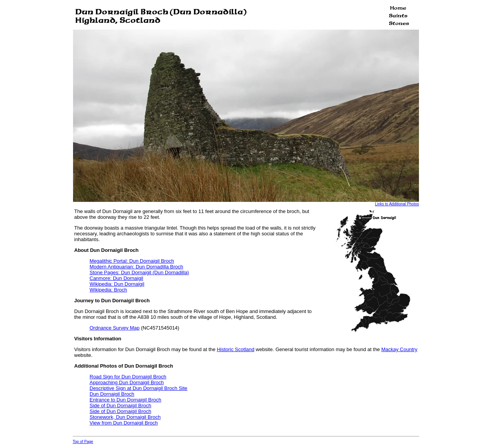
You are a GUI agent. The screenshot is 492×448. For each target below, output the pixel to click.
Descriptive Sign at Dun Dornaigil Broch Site (138, 388)
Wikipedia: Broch (108, 290)
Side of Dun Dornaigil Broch (120, 406)
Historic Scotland (236, 349)
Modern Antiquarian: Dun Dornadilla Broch (136, 267)
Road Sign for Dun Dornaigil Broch (128, 377)
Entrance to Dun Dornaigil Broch (125, 400)
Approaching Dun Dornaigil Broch (127, 382)
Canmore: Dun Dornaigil (116, 278)
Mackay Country (399, 349)
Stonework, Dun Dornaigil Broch (125, 417)
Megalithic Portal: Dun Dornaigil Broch (132, 261)
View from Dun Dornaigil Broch (124, 423)
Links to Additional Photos (397, 204)
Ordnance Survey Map (115, 328)
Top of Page (83, 442)
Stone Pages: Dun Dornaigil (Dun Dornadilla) (139, 272)
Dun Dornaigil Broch (112, 394)
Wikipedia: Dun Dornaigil (117, 284)
